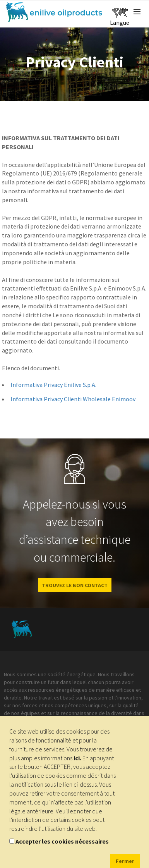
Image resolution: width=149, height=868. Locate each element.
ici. (77, 758)
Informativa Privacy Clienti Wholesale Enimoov (73, 399)
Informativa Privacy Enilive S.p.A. (53, 385)
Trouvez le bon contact (75, 585)
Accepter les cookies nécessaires (62, 841)
